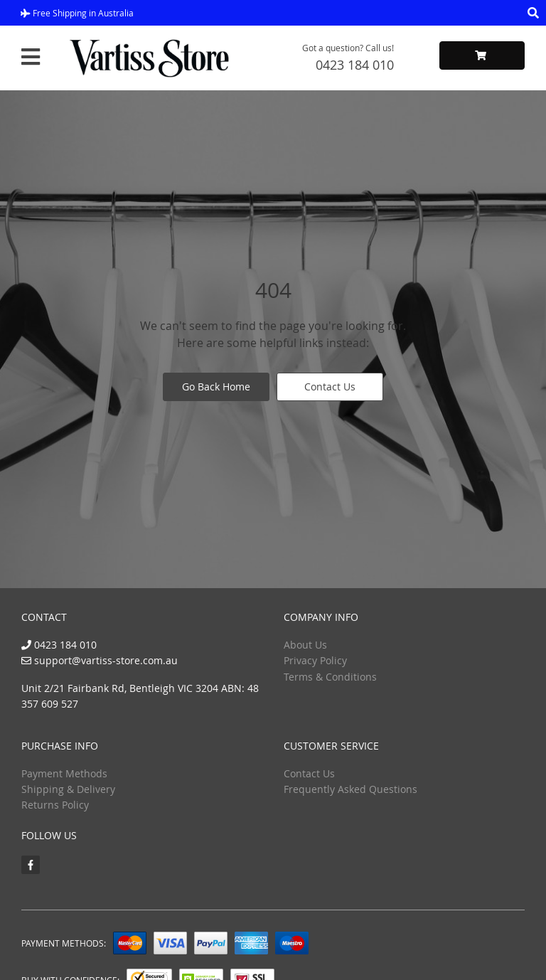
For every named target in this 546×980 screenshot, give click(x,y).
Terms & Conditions (330, 677)
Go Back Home (216, 387)
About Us (305, 645)
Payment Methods (64, 773)
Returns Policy (55, 805)
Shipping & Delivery (68, 789)
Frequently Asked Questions (350, 789)
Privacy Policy (315, 660)
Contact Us (330, 387)
